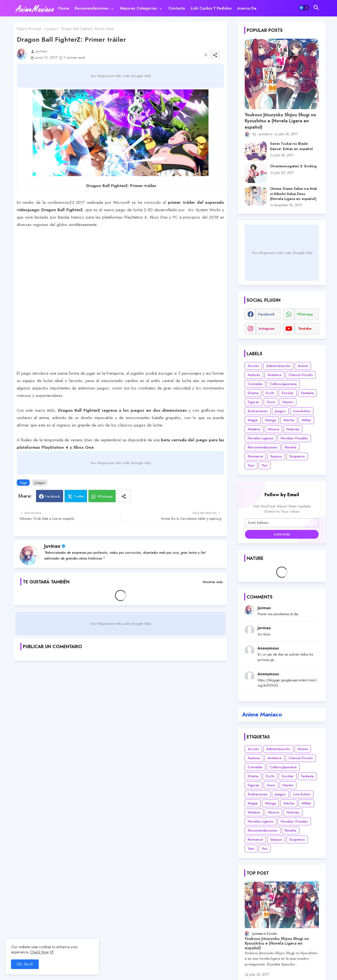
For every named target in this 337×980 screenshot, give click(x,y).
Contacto (177, 8)
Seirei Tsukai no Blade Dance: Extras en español (291, 146)
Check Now (39, 952)
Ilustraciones (258, 411)
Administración (278, 366)
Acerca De (247, 8)
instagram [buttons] (267, 329)
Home (64, 8)
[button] (304, 8)
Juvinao (52, 546)
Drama (253, 393)
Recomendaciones (92, 8)
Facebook (53, 496)
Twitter (79, 496)
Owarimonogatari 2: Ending (293, 166)
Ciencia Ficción (301, 375)
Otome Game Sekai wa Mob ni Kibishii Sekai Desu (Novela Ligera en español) (293, 194)
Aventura (274, 375)
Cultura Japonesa (283, 384)
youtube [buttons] (305, 329)
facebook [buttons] (266, 314)
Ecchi (270, 393)
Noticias (293, 429)
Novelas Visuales (294, 438)
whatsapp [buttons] (305, 314)
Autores (254, 375)
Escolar (288, 393)
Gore (271, 402)
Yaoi (251, 465)
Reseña (291, 447)
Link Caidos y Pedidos (211, 8)
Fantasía (307, 393)
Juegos (51, 29)
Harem (288, 402)
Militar (306, 420)
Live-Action (302, 411)
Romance (255, 456)
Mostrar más (213, 582)
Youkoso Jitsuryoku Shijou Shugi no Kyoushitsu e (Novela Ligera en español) (280, 121)
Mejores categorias (139, 8)
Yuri (265, 465)
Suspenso (297, 456)
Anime (303, 366)
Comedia (255, 384)
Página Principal (29, 29)
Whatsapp (105, 496)
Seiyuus (276, 456)
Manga (271, 420)
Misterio (254, 429)
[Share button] (124, 496)
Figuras (254, 402)
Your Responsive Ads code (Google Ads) (120, 76)
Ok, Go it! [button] (25, 964)
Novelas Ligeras (261, 438)
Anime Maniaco (262, 714)
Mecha (289, 420)
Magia (253, 420)
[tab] (64, 8)
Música (273, 429)
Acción (253, 366)
